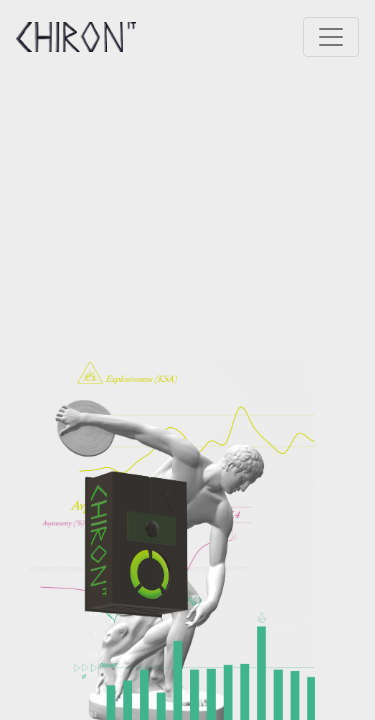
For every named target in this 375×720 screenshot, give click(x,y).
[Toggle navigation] (331, 37)
